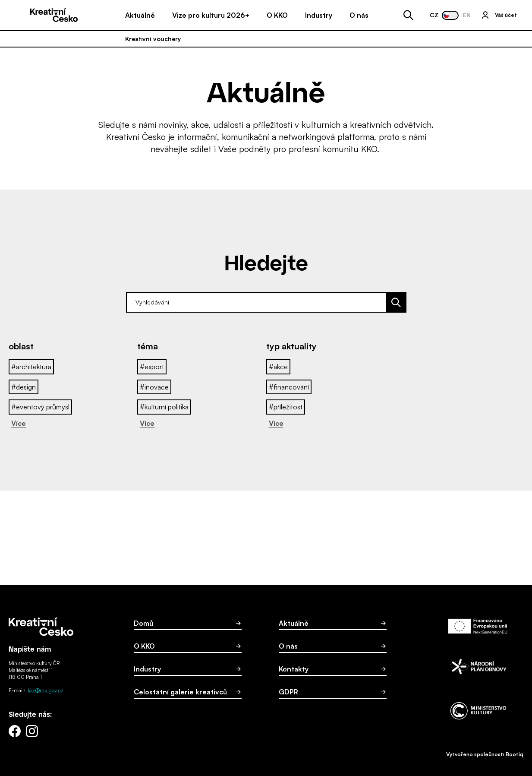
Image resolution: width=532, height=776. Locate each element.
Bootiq (515, 754)
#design (24, 387)
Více (19, 423)
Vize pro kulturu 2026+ (211, 15)
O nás (359, 15)
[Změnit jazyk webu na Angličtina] (450, 15)
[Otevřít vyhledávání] (408, 15)
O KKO (277, 15)
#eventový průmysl (40, 407)
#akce (278, 367)
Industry (319, 15)
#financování (289, 387)
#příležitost (286, 407)
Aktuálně (140, 15)
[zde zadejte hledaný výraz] (256, 302)
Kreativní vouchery (153, 39)
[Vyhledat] (397, 302)
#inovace (154, 387)
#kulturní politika (164, 407)
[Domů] (54, 15)
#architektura (31, 367)
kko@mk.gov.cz (46, 690)
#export (152, 367)
